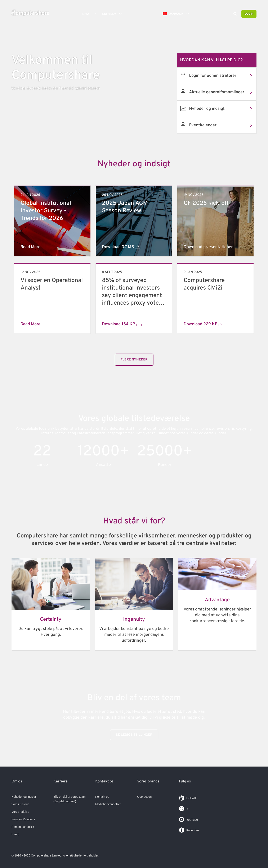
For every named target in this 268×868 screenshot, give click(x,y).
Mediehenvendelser (108, 804)
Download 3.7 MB (121, 247)
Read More (30, 247)
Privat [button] (90, 14)
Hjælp (15, 834)
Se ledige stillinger (134, 735)
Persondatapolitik (23, 827)
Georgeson (144, 797)
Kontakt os (102, 797)
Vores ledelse (20, 812)
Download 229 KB (204, 324)
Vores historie (20, 804)
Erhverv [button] (113, 14)
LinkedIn (188, 797)
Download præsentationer (208, 247)
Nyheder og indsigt (223, 109)
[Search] (235, 14)
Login (249, 14)
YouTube (188, 819)
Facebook (189, 829)
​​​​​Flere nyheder (134, 360)
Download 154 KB (122, 324)
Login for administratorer (223, 76)
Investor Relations (23, 819)
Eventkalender (223, 125)
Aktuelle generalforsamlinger (223, 92)
